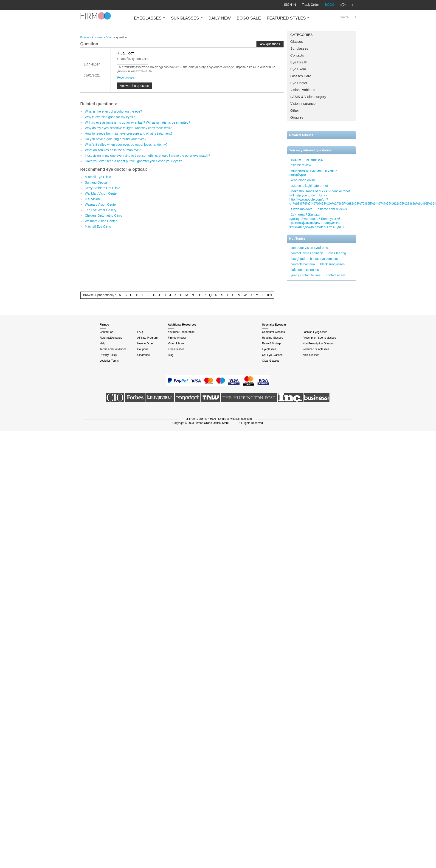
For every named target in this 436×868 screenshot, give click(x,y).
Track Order (310, 5)
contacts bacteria (303, 264)
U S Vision (92, 199)
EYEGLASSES (150, 18)
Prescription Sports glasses (319, 338)
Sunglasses (299, 48)
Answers (97, 37)
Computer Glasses (273, 332)
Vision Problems (303, 90)
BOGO (330, 5)
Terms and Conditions (113, 349)
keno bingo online (303, 180)
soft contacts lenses (305, 270)
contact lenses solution (307, 253)
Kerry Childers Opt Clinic (103, 188)
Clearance (144, 355)
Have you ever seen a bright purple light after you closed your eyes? (134, 161)
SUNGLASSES (187, 18)
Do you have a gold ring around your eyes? (116, 139)
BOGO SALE (249, 18)
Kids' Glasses (311, 355)
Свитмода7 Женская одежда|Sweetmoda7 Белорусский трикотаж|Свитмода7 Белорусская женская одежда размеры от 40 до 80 (318, 221)
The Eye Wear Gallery (101, 210)
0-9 (269, 295)
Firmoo (85, 37)
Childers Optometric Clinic (104, 216)
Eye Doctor (299, 83)
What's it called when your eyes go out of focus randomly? (126, 145)
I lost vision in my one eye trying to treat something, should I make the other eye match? (148, 156)
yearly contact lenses (306, 275)
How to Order (145, 343)
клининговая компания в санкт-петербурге (313, 173)
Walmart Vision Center (101, 204)
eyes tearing (337, 253)
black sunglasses (333, 264)
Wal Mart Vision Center (101, 193)
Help (103, 343)
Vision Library (176, 343)
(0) (343, 5)
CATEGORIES (302, 35)
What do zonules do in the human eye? (113, 150)
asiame (296, 159)
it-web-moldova (302, 209)
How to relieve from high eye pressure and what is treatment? (129, 133)
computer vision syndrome (309, 248)
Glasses (297, 41)
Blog (171, 355)
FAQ (140, 332)
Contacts (297, 55)
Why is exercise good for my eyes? (110, 117)
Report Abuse (126, 78)
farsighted (298, 259)
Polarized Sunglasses (316, 349)
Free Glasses (176, 349)
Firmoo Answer (177, 338)
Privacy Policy (108, 355)
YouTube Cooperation (181, 332)
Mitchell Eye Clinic (98, 177)
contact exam (336, 275)
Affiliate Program (147, 338)
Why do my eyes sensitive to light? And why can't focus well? (128, 128)
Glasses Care (301, 76)
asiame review (301, 165)
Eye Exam (298, 69)
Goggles (297, 117)
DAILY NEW (220, 18)
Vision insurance (303, 104)
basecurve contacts (324, 259)
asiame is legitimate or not (309, 186)
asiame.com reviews (332, 209)
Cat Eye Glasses (272, 355)
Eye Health (299, 62)
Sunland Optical (96, 182)
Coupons (143, 349)
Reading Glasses (272, 338)
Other (295, 110)
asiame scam (316, 159)
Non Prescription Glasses (318, 343)
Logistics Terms (109, 361)
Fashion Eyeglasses (315, 332)
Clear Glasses (271, 361)
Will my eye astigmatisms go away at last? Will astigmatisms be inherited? (138, 122)
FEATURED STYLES (288, 18)
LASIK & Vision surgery (308, 97)
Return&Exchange (111, 338)
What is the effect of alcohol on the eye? (114, 111)
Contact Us (107, 332)
